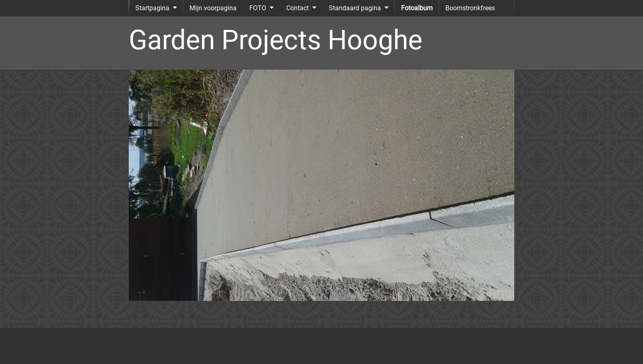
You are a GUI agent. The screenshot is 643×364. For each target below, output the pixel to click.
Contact (298, 8)
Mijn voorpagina (213, 8)
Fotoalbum (417, 8)
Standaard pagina (355, 8)
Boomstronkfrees (470, 8)
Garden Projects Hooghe (276, 40)
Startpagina (152, 8)
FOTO (258, 8)
